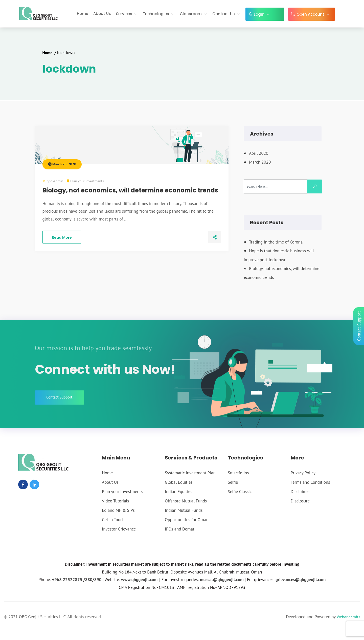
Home (84, 14)
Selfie (233, 482)
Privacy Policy (303, 473)
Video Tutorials (115, 501)
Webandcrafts (348, 617)
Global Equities (179, 482)
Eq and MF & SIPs (118, 511)
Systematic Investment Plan (190, 473)
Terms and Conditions (310, 482)
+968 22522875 (67, 580)
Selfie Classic (240, 492)
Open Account (314, 14)
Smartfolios (238, 473)
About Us (103, 14)
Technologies (160, 14)
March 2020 (260, 162)
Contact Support (59, 398)
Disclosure (300, 501)
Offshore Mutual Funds (186, 501)
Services (128, 14)
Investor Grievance (119, 529)
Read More (62, 237)
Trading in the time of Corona (276, 242)
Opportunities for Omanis (188, 520)
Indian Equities (178, 492)
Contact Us (227, 14)
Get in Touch (113, 520)
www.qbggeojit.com (139, 580)
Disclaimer (300, 492)
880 (89, 580)
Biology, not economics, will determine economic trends (130, 190)
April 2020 (259, 153)
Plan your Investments (122, 492)
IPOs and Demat (180, 529)
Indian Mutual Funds (184, 511)
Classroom (195, 14)
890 (98, 580)
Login (263, 14)
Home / (50, 53)
